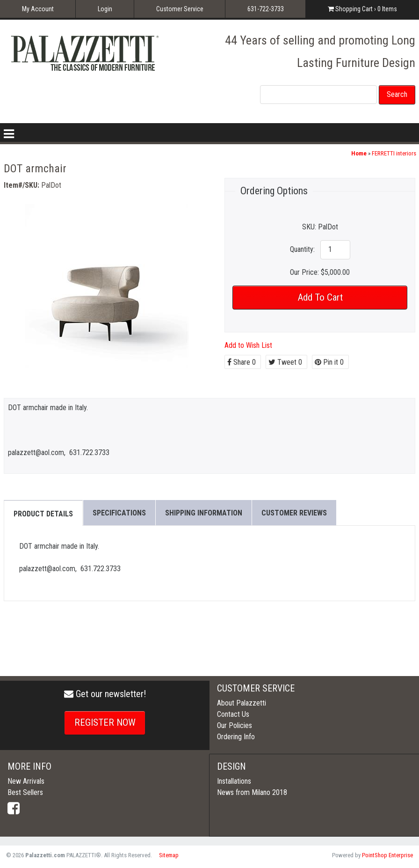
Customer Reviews (294, 513)
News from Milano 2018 (252, 792)
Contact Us (233, 714)
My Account (38, 9)
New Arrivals (26, 781)
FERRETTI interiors (394, 153)
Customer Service (180, 9)
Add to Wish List (248, 345)
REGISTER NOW (105, 722)
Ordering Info (236, 737)
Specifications (119, 513)
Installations (234, 781)
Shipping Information (204, 513)
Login (105, 9)
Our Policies (235, 725)
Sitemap (169, 855)
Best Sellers (25, 792)
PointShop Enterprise (387, 855)
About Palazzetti (242, 703)
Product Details (43, 514)
